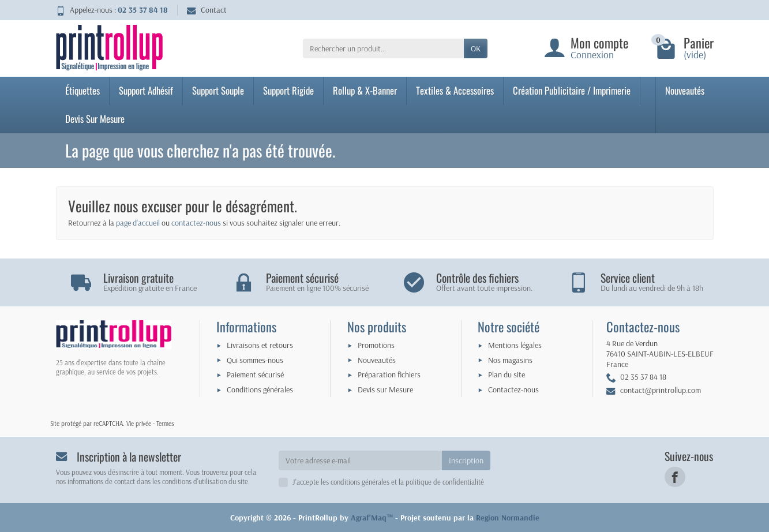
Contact (207, 10)
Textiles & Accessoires (455, 90)
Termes (165, 424)
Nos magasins (510, 360)
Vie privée (139, 424)
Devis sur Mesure (385, 389)
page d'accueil (138, 223)
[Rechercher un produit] (383, 48)
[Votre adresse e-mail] (360, 460)
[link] (675, 477)
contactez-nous (196, 223)
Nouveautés (685, 90)
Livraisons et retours (260, 345)
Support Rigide (288, 90)
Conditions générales (260, 389)
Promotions (376, 345)
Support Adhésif (146, 90)
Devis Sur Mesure (95, 119)
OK (476, 48)
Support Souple (218, 90)
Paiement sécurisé (255, 374)
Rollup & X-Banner (365, 90)
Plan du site (507, 374)
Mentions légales (515, 345)
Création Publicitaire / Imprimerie (572, 90)
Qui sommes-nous (255, 360)
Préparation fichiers (389, 374)
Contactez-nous (513, 389)
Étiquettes (82, 90)
